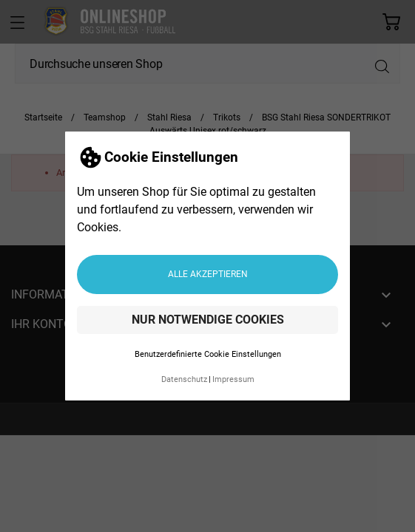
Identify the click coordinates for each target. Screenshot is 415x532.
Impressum (233, 379)
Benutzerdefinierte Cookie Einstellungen (208, 354)
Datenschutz (184, 379)
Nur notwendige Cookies (208, 320)
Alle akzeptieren (208, 274)
